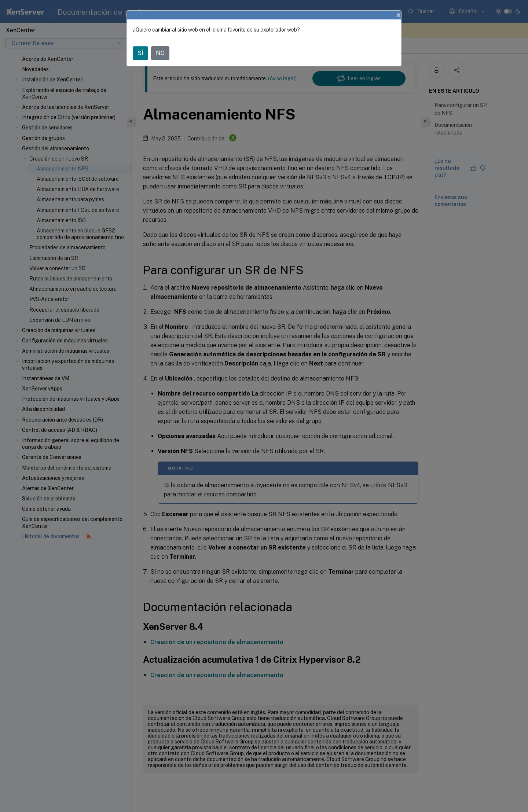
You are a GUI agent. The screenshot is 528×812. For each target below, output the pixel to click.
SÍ (140, 53)
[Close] (399, 15)
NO (160, 53)
